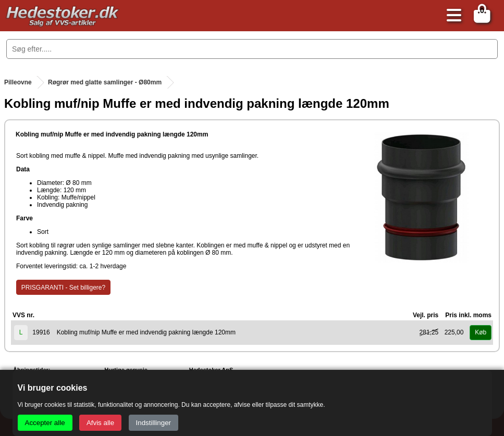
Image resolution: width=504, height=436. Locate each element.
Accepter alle (45, 423)
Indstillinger (153, 423)
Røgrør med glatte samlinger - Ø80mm (105, 82)
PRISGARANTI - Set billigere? (63, 288)
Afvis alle (100, 423)
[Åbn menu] (451, 16)
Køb (481, 332)
